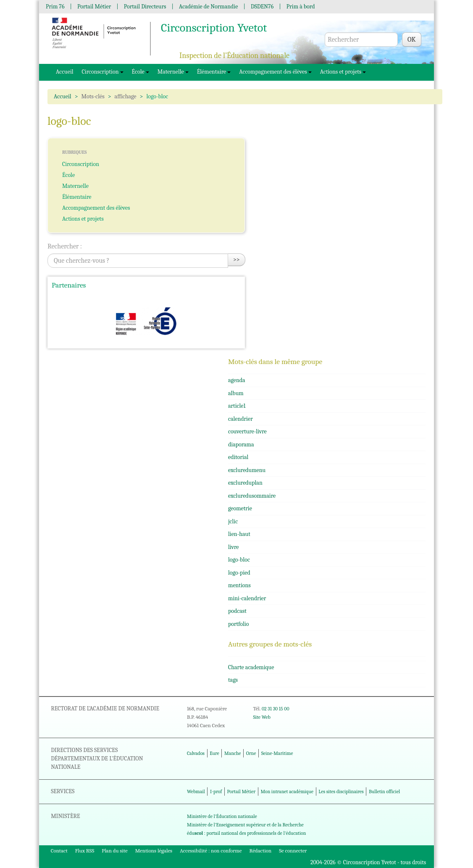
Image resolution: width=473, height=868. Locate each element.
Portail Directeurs (145, 7)
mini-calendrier (247, 598)
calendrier (240, 419)
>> (236, 260)
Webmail (196, 791)
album (236, 393)
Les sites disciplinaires (341, 791)
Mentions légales (154, 851)
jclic (233, 521)
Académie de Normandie (208, 7)
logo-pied (239, 573)
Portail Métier (94, 7)
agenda (237, 380)
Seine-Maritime (277, 753)
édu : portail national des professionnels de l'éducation (246, 833)
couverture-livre (247, 431)
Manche (233, 753)
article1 (237, 406)
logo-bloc (239, 560)
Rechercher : (65, 246)
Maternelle (173, 72)
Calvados (196, 753)
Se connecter (293, 851)
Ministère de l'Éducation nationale (222, 816)
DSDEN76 (262, 7)
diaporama (241, 445)
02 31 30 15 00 (276, 709)
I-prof (216, 791)
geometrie (240, 508)
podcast (237, 611)
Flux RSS (85, 851)
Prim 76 (55, 7)
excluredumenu (247, 470)
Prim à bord (301, 7)
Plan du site (114, 851)
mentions (239, 585)
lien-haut (239, 534)
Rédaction (261, 851)
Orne (251, 753)
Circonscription (103, 72)
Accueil (65, 72)
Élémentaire (214, 72)
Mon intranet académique (287, 791)
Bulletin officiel (384, 791)
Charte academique (251, 667)
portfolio (238, 624)
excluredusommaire (252, 496)
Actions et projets (343, 72)
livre (233, 547)
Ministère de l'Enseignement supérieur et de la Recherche (245, 825)
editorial (238, 457)
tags (233, 680)
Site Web (261, 717)
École (141, 72)
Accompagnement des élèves (275, 72)
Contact (59, 851)
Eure (214, 753)
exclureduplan (245, 483)
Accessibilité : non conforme (211, 851)
